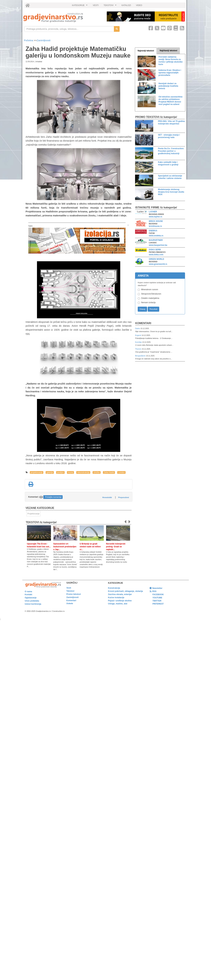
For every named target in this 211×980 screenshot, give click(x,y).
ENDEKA (153, 231)
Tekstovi (70, 591)
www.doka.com (156, 255)
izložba (97, 472)
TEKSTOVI (110, 6)
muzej (70, 472)
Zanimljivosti (44, 40)
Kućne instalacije (116, 598)
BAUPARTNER (156, 240)
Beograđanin (141, 356)
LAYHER (153, 212)
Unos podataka (32, 601)
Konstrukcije (114, 588)
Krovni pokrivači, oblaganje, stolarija (125, 591)
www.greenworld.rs (158, 264)
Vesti (69, 588)
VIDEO (139, 5)
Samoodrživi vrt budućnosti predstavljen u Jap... (65, 547)
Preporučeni (124, 497)
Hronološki (107, 497)
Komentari (143, 323)
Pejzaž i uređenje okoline (120, 601)
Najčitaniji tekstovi (168, 51)
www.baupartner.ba (158, 245)
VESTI (96, 5)
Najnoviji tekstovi (146, 51)
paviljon (60, 472)
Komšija (139, 342)
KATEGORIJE (80, 6)
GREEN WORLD (156, 259)
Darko (138, 328)
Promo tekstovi (74, 594)
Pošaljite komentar (53, 497)
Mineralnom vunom (150, 290)
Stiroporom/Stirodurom (151, 294)
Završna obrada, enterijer (120, 594)
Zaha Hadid (109, 472)
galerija (50, 472)
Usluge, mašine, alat (118, 604)
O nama (28, 592)
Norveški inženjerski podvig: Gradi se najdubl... (116, 547)
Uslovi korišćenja (33, 604)
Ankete (70, 603)
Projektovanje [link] (34, 514)
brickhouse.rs (155, 226)
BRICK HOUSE (156, 221)
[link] (63, 18)
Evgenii (138, 335)
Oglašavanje (31, 598)
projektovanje (37, 472)
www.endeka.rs (156, 236)
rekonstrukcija (83, 472)
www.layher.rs (156, 217)
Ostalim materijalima (150, 298)
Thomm (138, 349)
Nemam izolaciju (148, 302)
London (121, 472)
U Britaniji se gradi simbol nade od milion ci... (90, 547)
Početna (29, 40)
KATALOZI (126, 5)
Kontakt (29, 595)
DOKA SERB (155, 250)
